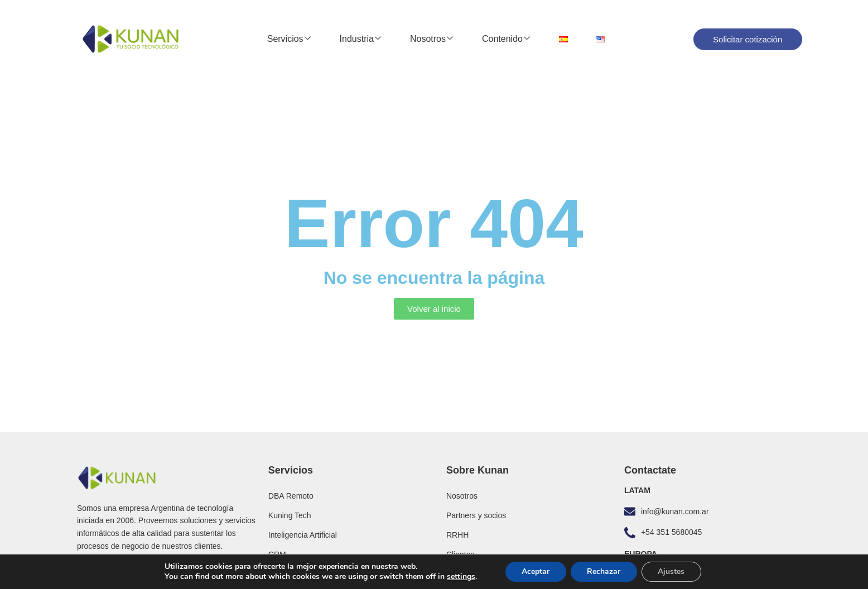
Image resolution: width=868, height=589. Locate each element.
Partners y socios (476, 515)
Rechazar (604, 571)
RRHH (457, 535)
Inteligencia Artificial (303, 535)
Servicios (289, 39)
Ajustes (672, 571)
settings (460, 577)
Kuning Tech (290, 515)
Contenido (506, 39)
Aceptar (535, 571)
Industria (360, 39)
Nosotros (431, 39)
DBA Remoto (291, 496)
